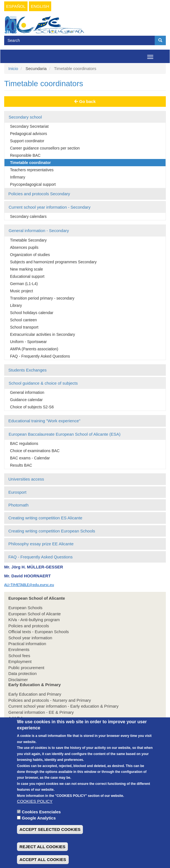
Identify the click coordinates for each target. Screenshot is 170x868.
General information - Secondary (39, 231)
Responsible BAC (25, 155)
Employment (20, 661)
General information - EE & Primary (41, 712)
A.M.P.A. (16, 718)
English (40, 6)
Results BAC (21, 465)
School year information (30, 638)
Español (16, 6)
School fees (19, 656)
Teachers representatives (32, 170)
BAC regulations (24, 443)
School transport (24, 327)
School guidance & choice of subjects (43, 383)
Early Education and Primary (35, 694)
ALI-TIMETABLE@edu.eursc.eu (29, 585)
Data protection (23, 673)
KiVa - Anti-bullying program (34, 620)
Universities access (26, 479)
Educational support (27, 276)
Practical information (27, 644)
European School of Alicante (35, 614)
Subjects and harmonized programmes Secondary (53, 262)
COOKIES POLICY (35, 815)
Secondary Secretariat (29, 126)
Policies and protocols (29, 626)
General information (27, 392)
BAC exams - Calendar (30, 458)
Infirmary (18, 177)
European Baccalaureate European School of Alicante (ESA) (65, 434)
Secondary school (25, 117)
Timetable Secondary (28, 240)
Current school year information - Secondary (50, 207)
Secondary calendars (28, 216)
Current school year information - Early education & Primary (63, 706)
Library (16, 305)
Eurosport (17, 492)
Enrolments (19, 649)
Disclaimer (18, 680)
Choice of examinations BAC (35, 451)
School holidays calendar (32, 313)
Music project (21, 291)
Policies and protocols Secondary (39, 194)
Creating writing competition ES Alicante (45, 518)
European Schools (25, 608)
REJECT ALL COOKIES (42, 860)
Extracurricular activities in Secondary (42, 334)
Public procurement (26, 668)
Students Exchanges (28, 370)
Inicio (13, 68)
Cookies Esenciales (41, 825)
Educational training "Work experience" (44, 421)
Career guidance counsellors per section (45, 148)
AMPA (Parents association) (34, 349)
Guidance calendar (26, 400)
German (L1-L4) (24, 284)
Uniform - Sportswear (28, 342)
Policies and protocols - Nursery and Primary (50, 700)
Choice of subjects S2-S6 (32, 407)
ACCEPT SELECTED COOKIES (50, 843)
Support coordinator (27, 141)
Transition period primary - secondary (42, 298)
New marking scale (26, 269)
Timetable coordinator (30, 163)
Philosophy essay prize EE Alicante (41, 544)
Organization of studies (30, 255)
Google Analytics (39, 831)
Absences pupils (24, 247)
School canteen (24, 320)
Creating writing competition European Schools (52, 531)
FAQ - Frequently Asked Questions (40, 356)
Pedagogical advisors (29, 134)
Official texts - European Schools (39, 632)
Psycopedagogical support (33, 184)
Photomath (19, 505)
